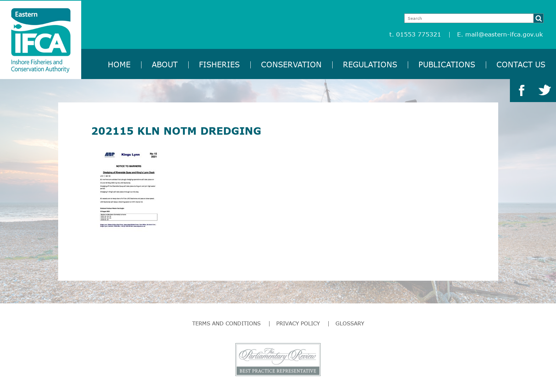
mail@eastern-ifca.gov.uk (504, 34)
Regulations (370, 64)
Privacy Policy (298, 323)
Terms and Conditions (226, 323)
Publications (447, 64)
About (165, 64)
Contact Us (521, 64)
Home (119, 64)
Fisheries (219, 64)
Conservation (291, 64)
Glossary (350, 323)
